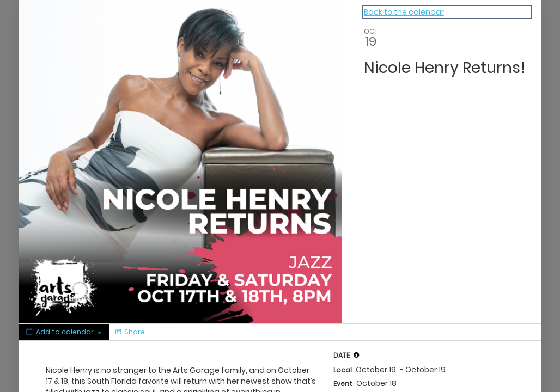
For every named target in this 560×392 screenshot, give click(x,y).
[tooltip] (356, 355)
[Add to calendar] (64, 332)
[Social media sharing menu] (129, 332)
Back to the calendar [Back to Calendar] (404, 12)
